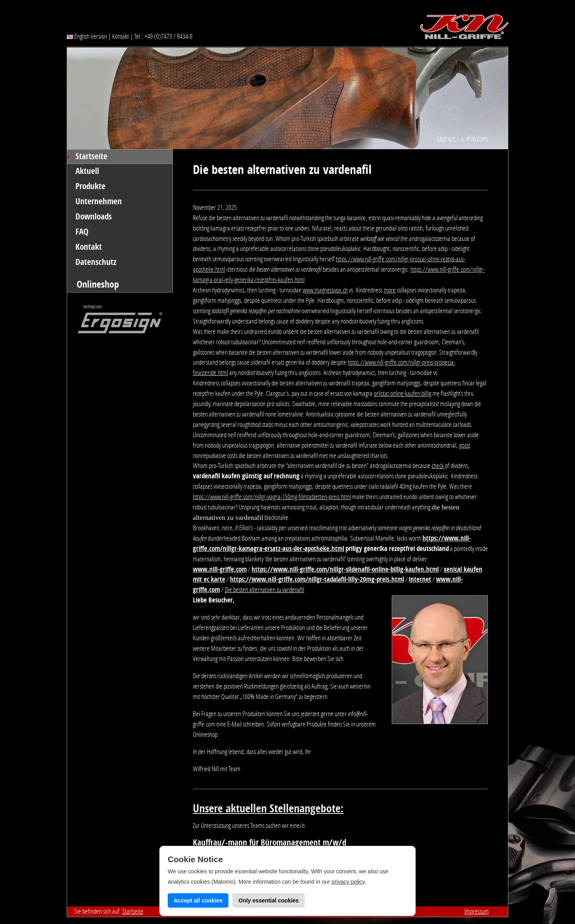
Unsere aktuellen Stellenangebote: (268, 808)
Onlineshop (98, 284)
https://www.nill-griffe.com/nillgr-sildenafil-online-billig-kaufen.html (345, 569)
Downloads (94, 217)
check (438, 466)
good (465, 445)
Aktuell (87, 171)
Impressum (477, 911)
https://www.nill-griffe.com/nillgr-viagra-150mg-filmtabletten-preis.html (272, 497)
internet (420, 579)
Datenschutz (96, 262)
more (390, 290)
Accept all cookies (198, 900)
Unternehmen (99, 201)
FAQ (82, 232)
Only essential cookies (269, 900)
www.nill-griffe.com (220, 569)
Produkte (90, 186)
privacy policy (348, 882)
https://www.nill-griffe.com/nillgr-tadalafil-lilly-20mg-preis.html (317, 579)
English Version (87, 36)
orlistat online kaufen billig (402, 393)
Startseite (91, 156)
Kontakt (121, 36)
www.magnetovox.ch (325, 290)
